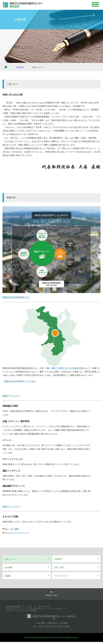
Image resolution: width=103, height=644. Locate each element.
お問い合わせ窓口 (13, 606)
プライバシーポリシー (36, 608)
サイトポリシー (59, 608)
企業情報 (20, 67)
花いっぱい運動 (12, 529)
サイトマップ (44, 606)
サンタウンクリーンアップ (17, 533)
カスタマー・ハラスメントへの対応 (21, 610)
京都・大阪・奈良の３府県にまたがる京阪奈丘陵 (61, 368)
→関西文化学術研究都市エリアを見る (19, 381)
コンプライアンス (13, 608)
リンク (30, 606)
